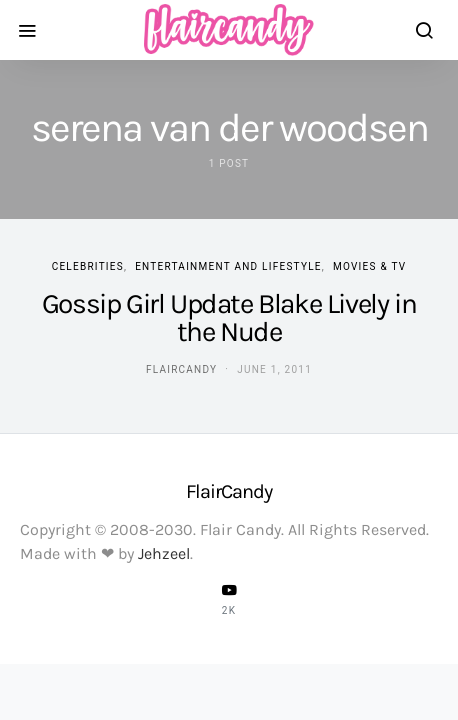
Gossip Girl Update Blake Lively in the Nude (229, 317)
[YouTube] (229, 599)
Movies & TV (369, 266)
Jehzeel (164, 553)
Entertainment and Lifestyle (228, 266)
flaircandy (181, 369)
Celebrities (88, 266)
